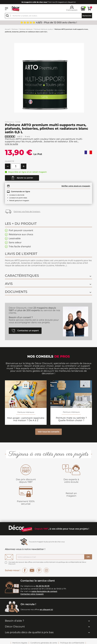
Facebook (25, 573)
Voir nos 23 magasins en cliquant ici (49, 2)
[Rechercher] (48, 16)
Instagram (46, 573)
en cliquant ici (46, 612)
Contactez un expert (25, 333)
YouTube (32, 573)
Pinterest (39, 573)
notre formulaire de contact (44, 594)
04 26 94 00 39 (43, 589)
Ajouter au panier (22, 178)
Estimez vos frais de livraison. (27, 211)
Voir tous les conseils (48, 434)
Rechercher (87, 16)
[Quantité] (16, 166)
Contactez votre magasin (32, 597)
